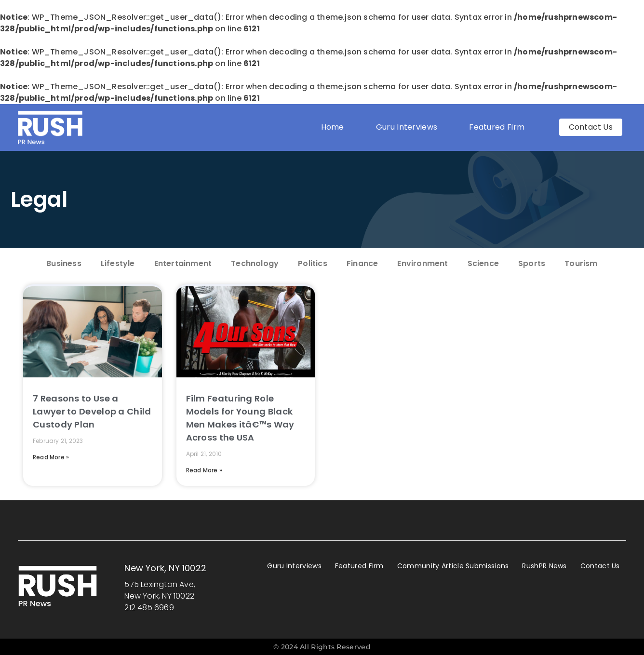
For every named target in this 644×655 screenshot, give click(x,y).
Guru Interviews (407, 127)
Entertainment (183, 263)
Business (64, 263)
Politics (313, 263)
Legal (39, 199)
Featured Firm (499, 127)
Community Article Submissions (453, 566)
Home (333, 127)
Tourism (581, 263)
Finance (362, 263)
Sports (532, 263)
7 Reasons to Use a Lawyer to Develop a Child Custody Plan (92, 411)
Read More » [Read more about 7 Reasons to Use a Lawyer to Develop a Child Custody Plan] (51, 457)
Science (483, 263)
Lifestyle (118, 263)
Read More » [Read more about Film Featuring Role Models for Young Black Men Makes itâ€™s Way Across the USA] (204, 470)
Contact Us (600, 566)
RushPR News (544, 566)
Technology (255, 263)
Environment (423, 263)
